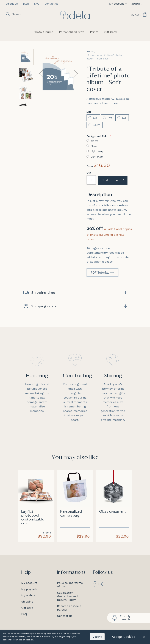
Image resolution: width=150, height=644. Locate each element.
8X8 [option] (124, 118)
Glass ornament (112, 512)
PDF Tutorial (100, 273)
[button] (119, 4)
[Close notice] (144, 637)
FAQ (37, 4)
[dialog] (75, 637)
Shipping (27, 602)
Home (90, 51)
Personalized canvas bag (71, 514)
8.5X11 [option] (97, 125)
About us (12, 4)
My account (29, 583)
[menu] (75, 32)
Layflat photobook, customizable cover (33, 518)
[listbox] (109, 122)
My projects (29, 589)
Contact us (51, 4)
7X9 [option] (110, 118)
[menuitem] (43, 32)
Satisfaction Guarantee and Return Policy (67, 596)
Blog (26, 4)
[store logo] (75, 15)
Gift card (27, 608)
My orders (28, 595)
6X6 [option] (95, 118)
